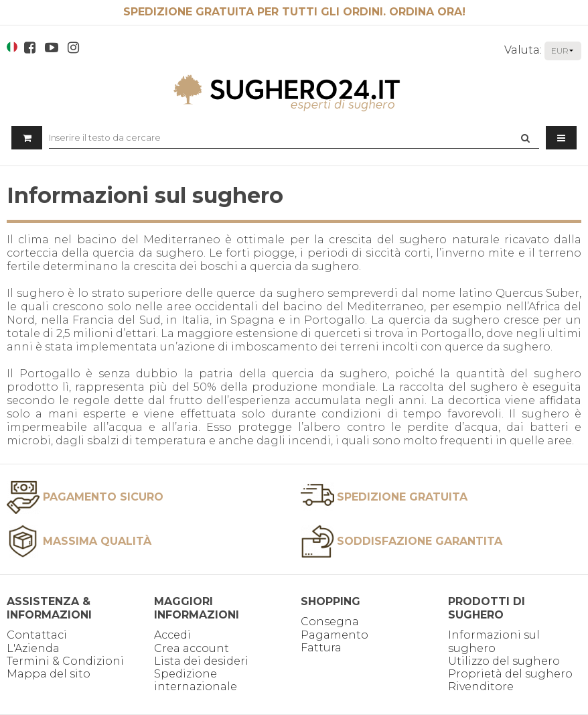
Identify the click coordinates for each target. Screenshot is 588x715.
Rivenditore (481, 687)
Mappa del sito (49, 674)
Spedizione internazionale (196, 680)
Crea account (192, 648)
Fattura (321, 648)
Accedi (172, 635)
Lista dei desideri (201, 661)
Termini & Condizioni (65, 661)
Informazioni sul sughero (494, 641)
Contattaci (37, 635)
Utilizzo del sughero (504, 661)
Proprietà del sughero (510, 674)
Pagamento (335, 635)
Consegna (330, 622)
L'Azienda (33, 648)
